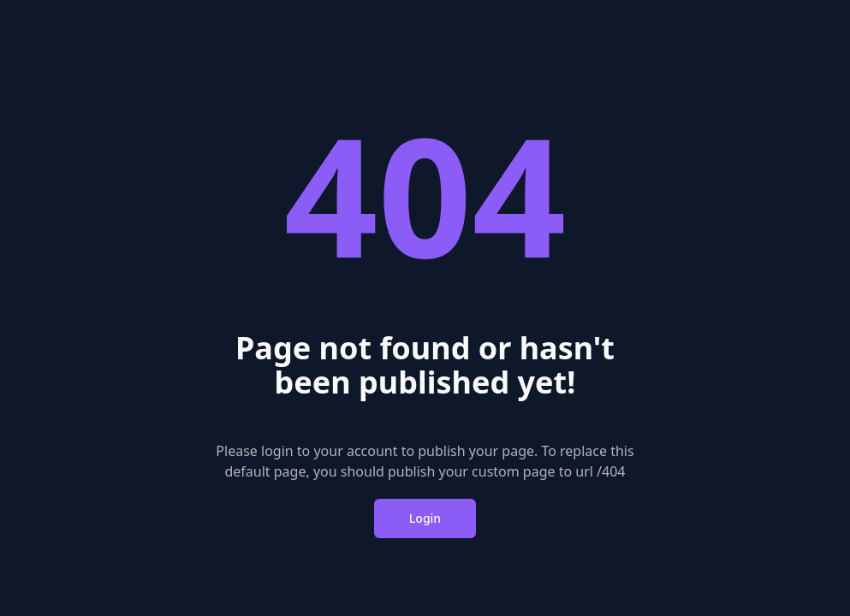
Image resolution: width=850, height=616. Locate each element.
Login (425, 518)
